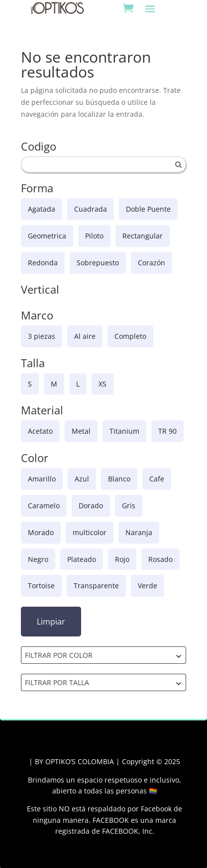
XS (103, 384)
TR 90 (167, 431)
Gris (129, 506)
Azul (82, 479)
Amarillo (42, 479)
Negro (38, 559)
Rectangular (143, 236)
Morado (41, 532)
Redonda (43, 263)
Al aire (85, 336)
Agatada (42, 209)
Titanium (124, 431)
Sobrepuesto (98, 263)
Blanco (119, 479)
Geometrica (47, 236)
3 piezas (42, 336)
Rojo (122, 559)
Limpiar (51, 622)
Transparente (96, 586)
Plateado (82, 559)
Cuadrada (91, 209)
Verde (148, 586)
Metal (81, 431)
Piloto (94, 236)
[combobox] (104, 655)
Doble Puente (148, 209)
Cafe (157, 479)
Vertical (40, 290)
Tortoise (41, 586)
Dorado (91, 506)
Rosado (160, 559)
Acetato (40, 431)
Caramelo (44, 506)
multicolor (90, 532)
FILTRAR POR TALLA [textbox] (57, 682)
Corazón (152, 263)
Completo (130, 336)
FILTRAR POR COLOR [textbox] (59, 655)
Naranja (139, 532)
